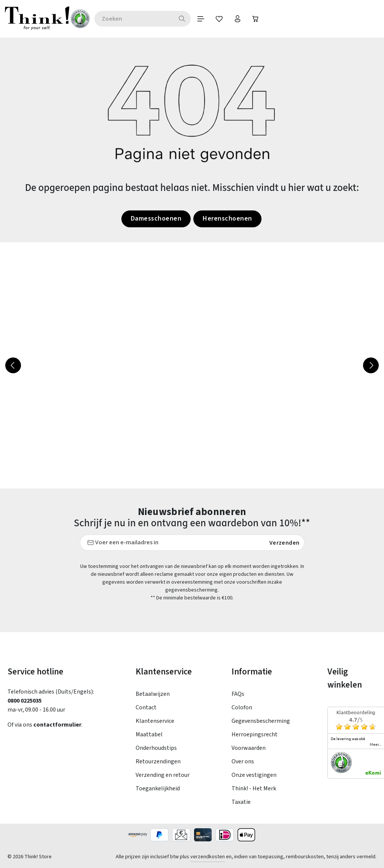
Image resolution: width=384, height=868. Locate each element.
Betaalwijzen (153, 694)
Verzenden (285, 543)
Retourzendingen (158, 761)
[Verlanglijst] (224, 19)
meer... (375, 744)
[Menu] (205, 19)
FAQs (238, 694)
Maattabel (149, 734)
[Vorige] (13, 365)
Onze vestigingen (254, 775)
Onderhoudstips (156, 748)
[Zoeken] (186, 19)
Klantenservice (155, 721)
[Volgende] (371, 365)
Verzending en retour (163, 775)
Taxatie (241, 802)
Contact (146, 707)
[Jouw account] (242, 19)
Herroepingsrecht (255, 734)
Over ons (243, 761)
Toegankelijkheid (158, 788)
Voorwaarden (249, 748)
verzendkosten (208, 857)
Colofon (242, 707)
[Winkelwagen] (261, 19)
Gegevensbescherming (261, 721)
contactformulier (57, 725)
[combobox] (138, 19)
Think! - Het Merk (254, 788)
